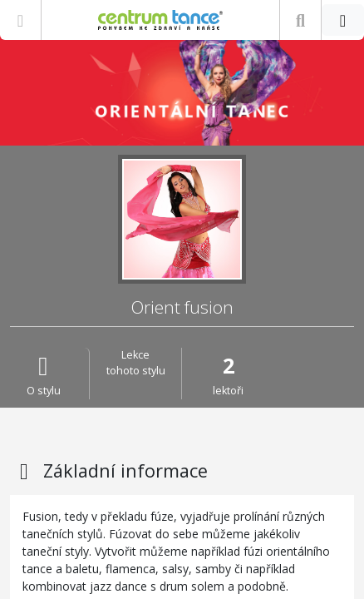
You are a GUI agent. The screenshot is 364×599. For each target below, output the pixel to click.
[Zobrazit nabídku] (20, 20)
